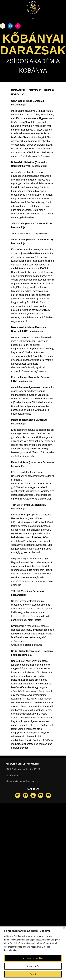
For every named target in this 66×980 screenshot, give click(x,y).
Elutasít (33, 974)
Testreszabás (33, 966)
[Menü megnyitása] (33, 19)
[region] (33, 953)
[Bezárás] (64, 928)
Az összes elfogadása (33, 958)
